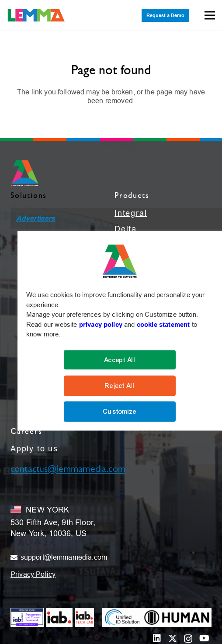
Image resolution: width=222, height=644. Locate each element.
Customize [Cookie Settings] (120, 412)
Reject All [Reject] (120, 386)
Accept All (120, 360)
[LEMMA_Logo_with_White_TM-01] (36, 15)
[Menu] (210, 15)
